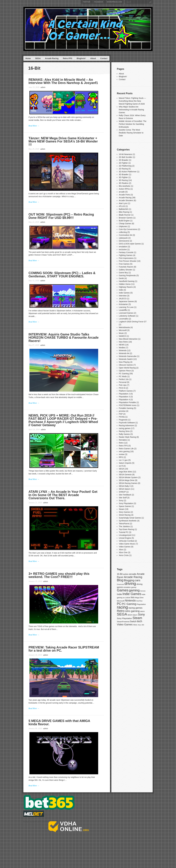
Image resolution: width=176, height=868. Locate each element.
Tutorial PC (124, 532)
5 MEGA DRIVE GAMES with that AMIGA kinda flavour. (65, 746)
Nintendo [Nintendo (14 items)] (130, 601)
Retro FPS (68, 58)
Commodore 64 (125, 235)
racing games (125, 428)
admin (44, 88)
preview (122, 411)
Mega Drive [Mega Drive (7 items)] (139, 598)
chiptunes (123, 226)
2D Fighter (123, 163)
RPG (121, 457)
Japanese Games (126, 301)
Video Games (125, 547)
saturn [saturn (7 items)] (142, 611)
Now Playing (124, 362)
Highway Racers (126, 287)
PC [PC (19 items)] (119, 604)
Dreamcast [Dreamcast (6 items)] (120, 584)
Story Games (124, 512)
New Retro (123, 342)
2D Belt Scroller (125, 157)
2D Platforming (125, 166)
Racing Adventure (126, 425)
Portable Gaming (126, 408)
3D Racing (123, 180)
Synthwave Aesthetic (128, 521)
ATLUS (122, 206)
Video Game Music (127, 544)
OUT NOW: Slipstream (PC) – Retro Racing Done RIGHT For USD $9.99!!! (62, 219)
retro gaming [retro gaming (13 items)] (132, 611)
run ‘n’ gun (123, 460)
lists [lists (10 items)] (133, 597)
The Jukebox (124, 526)
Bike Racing (124, 212)
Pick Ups (123, 385)
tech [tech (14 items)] (139, 621)
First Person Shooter (128, 261)
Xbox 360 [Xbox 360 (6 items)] (141, 625)
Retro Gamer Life (126, 449)
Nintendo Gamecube (128, 356)
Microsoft (123, 330)
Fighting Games (126, 255)
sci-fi (121, 466)
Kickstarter (123, 304)
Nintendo (123, 350)
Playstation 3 (124, 397)
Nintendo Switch (126, 359)
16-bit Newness (125, 154)
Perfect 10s (124, 379)
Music (121, 333)
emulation (123, 247)
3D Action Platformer (128, 172)
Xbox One (123, 552)
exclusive (123, 249)
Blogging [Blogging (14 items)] (129, 580)
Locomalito (123, 319)
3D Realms (124, 183)
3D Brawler (124, 174)
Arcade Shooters (126, 200)
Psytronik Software (127, 423)
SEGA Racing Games (128, 483)
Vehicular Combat (126, 541)
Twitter (87, 2)
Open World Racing (127, 368)
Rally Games (124, 434)
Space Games (125, 506)
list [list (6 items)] (124, 598)
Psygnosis (123, 420)
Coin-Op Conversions (128, 229)
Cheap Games (125, 224)
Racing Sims (124, 431)
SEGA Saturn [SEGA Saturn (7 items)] (132, 615)
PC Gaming (124, 374)
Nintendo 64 (124, 353)
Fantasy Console (126, 252)
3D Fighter (123, 177)
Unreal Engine (125, 538)
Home (28, 58)
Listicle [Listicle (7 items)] (128, 598)
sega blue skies (125, 472)
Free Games (124, 264)
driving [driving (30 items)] (130, 583)
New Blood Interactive (128, 339)
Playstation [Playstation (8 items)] (141, 604)
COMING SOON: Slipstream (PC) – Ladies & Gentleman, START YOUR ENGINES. (63, 280)
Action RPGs (124, 189)
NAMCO (122, 336)
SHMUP (122, 492)
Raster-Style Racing (127, 437)
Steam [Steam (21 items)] (137, 618)
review (122, 454)
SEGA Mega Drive (127, 480)
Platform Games (126, 391)
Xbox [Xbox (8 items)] (135, 625)
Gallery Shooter (125, 270)
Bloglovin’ (81, 58)
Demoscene (124, 241)
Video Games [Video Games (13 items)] (125, 624)
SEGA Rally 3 (125, 486)
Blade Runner (125, 215)
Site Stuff (123, 498)
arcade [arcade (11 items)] (133, 574)
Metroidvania (124, 327)
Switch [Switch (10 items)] (133, 621)
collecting (123, 232)
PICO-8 (122, 388)
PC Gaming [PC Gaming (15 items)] (129, 604)
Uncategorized (125, 535)
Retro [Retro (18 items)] (121, 611)
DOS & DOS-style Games (130, 244)
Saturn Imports (125, 463)
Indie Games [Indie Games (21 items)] (132, 594)
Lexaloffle (123, 310)
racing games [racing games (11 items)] (135, 608)
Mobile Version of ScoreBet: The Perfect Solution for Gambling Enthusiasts (133, 124)
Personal (123, 382)
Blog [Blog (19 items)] (120, 580)
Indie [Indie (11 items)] (119, 594)
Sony (121, 500)
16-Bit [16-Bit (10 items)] (120, 574)
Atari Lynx (123, 203)
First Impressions (126, 258)
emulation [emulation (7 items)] (127, 587)
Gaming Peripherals (127, 275)
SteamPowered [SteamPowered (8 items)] (123, 622)
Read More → (34, 128)
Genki (121, 278)
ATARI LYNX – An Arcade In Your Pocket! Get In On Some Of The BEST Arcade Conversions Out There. (66, 508)
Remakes (123, 440)
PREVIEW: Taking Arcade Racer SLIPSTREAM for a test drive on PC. (65, 669)
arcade (122, 192)
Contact (104, 58)
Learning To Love (126, 307)
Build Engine (124, 221)
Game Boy (123, 273)
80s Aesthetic (125, 186)
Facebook (99, 2)
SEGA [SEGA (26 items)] (122, 614)
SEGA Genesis (125, 475)
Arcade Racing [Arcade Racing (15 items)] (133, 577)
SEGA (38, 58)
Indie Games (124, 293)
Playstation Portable (127, 402)
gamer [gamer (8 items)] (134, 587)
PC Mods (123, 376)
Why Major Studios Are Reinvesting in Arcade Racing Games (131, 110)
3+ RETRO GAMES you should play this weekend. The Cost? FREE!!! (60, 592)
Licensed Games (126, 313)
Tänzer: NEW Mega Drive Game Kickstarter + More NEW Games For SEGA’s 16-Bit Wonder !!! (66, 142)
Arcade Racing (52, 58)
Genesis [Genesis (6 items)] (143, 591)
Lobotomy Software (127, 316)
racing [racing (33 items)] (122, 607)
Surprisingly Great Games (130, 518)
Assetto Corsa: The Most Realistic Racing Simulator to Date (131, 133)
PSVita (122, 417)
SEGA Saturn (125, 489)
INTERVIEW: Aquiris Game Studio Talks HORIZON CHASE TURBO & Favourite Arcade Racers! (65, 343)
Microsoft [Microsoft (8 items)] (121, 601)
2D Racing (123, 169)
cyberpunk (123, 238)
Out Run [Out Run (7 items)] (139, 601)
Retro (121, 443)
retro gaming (124, 451)
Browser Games (126, 218)
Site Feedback (125, 495)
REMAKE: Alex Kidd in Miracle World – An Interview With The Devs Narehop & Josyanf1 (64, 81)
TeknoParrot (124, 524)
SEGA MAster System (128, 477)
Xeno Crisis (124, 555)
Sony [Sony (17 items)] (141, 614)
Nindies (122, 348)
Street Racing (125, 515)
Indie (121, 290)
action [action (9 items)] (126, 574)
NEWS (122, 345)
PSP (121, 414)
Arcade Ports (124, 195)
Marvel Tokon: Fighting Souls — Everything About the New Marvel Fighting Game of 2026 (132, 101)
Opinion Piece (125, 371)
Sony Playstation (126, 503)
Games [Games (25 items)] (123, 590)
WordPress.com (114, 2)
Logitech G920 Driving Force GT (133, 322)
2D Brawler (124, 160)
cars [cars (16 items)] (138, 580)
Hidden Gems (125, 284)
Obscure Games (126, 365)
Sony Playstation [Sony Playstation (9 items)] (124, 618)
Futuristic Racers (126, 267)
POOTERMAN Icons (128, 405)
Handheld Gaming (127, 281)
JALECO (123, 299)
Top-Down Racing (126, 529)
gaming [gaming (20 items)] (134, 590)
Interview (123, 296)
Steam (122, 509)
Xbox (121, 550)
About (93, 58)
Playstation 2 (124, 394)
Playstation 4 (124, 400)
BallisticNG (123, 209)
